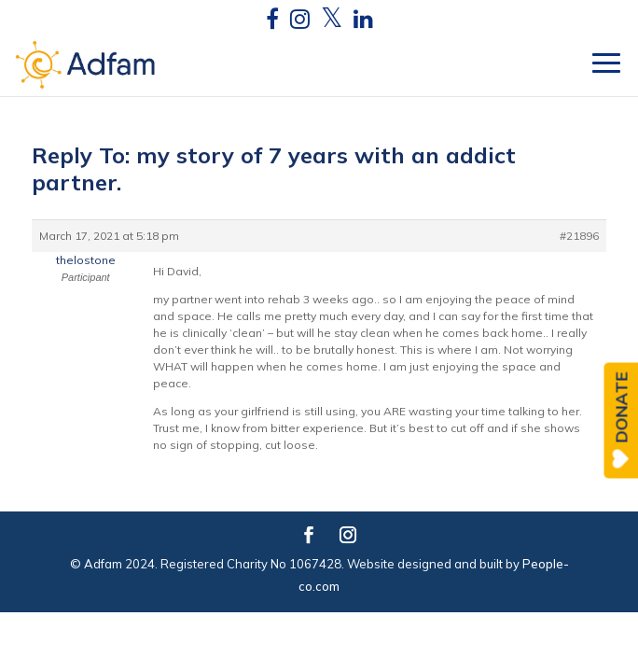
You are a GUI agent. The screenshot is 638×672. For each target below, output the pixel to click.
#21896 (579, 236)
